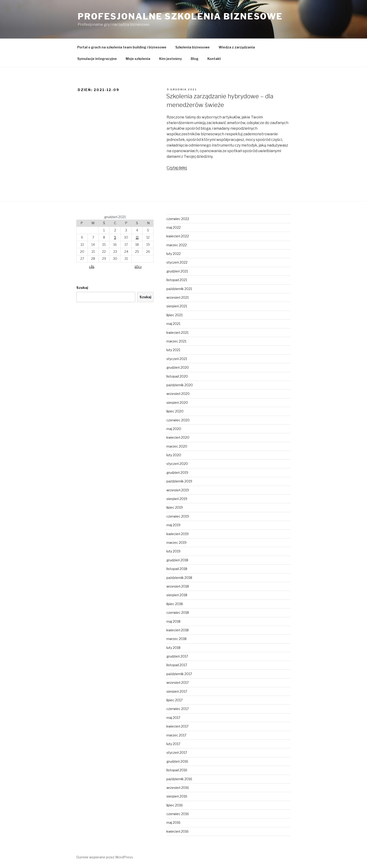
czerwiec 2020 (178, 420)
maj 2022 (174, 227)
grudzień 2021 (177, 271)
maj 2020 (174, 429)
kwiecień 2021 (177, 333)
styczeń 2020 (177, 464)
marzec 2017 (176, 735)
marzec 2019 (176, 542)
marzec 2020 (177, 446)
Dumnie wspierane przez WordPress (105, 857)
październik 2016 (179, 779)
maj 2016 (173, 822)
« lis (92, 266)
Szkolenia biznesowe (193, 47)
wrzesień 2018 (178, 586)
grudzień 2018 (177, 560)
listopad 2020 (177, 376)
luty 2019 (173, 551)
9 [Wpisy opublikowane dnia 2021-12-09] (115, 237)
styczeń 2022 (177, 262)
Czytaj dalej (177, 168)
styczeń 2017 (177, 752)
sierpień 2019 (177, 499)
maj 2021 (173, 324)
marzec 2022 (177, 245)
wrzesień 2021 (178, 297)
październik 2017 (179, 674)
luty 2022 (174, 254)
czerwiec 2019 (178, 516)
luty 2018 (173, 648)
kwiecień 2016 (178, 831)
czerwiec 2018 (178, 612)
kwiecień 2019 (178, 534)
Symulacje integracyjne (97, 59)
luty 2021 (173, 350)
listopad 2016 (177, 770)
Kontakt (214, 59)
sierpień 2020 (177, 403)
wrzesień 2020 (178, 394)
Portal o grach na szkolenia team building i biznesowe (122, 47)
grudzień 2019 (177, 473)
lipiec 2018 (175, 604)
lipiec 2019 (175, 507)
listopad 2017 (177, 665)
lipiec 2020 (175, 411)
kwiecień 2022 (178, 236)
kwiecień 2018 (178, 630)
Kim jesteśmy (171, 59)
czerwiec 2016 (178, 814)
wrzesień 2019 (178, 490)
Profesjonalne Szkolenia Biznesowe (180, 16)
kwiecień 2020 (178, 437)
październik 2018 (179, 578)
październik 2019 (179, 481)
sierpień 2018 (177, 595)
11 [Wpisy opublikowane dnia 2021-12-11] (137, 237)
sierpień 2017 (177, 691)
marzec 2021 (176, 341)
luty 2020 (174, 455)
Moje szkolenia (138, 59)
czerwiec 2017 (178, 709)
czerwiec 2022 (178, 219)
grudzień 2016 (177, 761)
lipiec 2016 (175, 805)
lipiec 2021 (174, 315)
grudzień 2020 (178, 367)
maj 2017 (173, 718)
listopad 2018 (177, 569)
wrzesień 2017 (178, 682)
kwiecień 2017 (177, 726)
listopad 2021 (177, 280)
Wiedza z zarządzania (237, 47)
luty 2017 (173, 744)
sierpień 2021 (177, 306)
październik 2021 (179, 289)
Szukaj (82, 288)
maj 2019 (173, 525)
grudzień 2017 (177, 656)
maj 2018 (173, 621)
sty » (138, 266)
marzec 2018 (176, 639)
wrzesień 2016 (178, 788)
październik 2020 (180, 385)
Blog (195, 59)
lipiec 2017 (174, 700)
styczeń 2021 (177, 359)
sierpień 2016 (177, 796)
